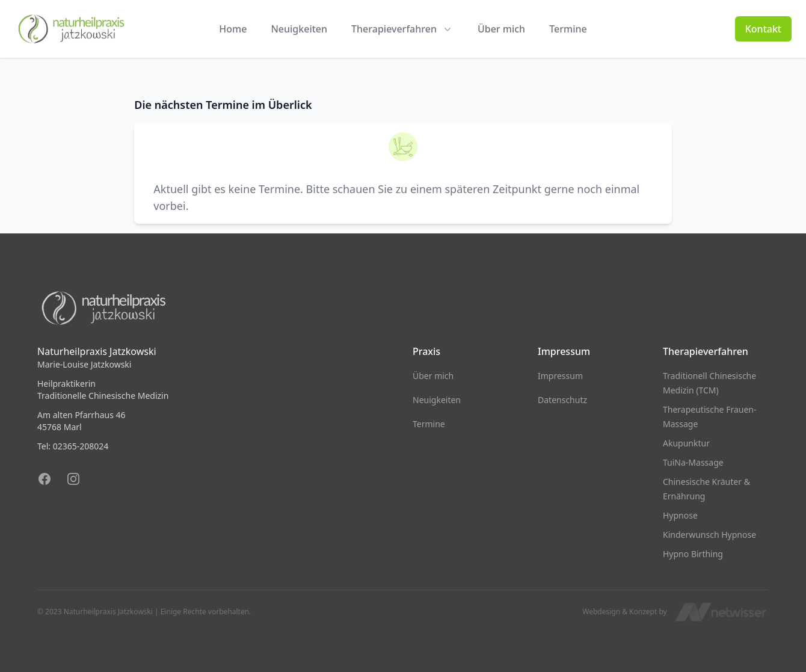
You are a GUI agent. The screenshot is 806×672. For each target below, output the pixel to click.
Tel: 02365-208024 (73, 446)
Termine (568, 29)
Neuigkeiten (299, 29)
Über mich (501, 29)
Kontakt (763, 29)
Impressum (560, 376)
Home (233, 29)
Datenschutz (562, 400)
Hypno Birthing (693, 554)
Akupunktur (686, 443)
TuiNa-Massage (693, 462)
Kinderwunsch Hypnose (709, 535)
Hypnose (680, 515)
